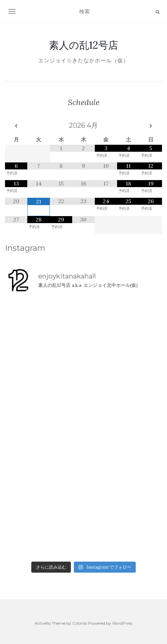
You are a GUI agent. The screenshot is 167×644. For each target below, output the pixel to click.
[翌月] (151, 126)
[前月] (16, 126)
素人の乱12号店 (83, 45)
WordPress (122, 623)
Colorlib (80, 623)
